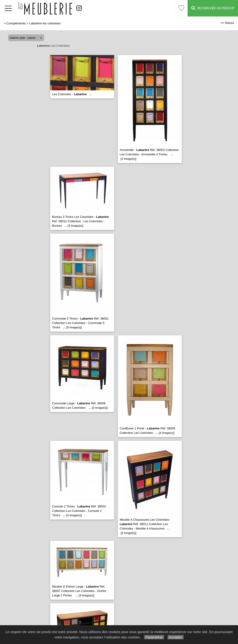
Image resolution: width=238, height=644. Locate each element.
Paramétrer (154, 637)
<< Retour (227, 23)
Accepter (176, 637)
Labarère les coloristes (45, 23)
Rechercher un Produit (213, 8)
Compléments (16, 23)
